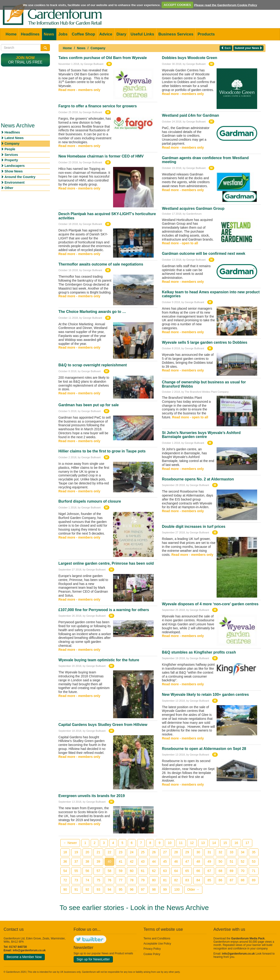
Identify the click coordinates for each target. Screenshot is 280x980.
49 (209, 861)
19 (76, 852)
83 (187, 880)
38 (87, 861)
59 (121, 871)
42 (132, 861)
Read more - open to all (180, 243)
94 (110, 889)
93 (98, 889)
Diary (122, 34)
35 (254, 852)
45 (165, 861)
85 (209, 880)
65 (187, 871)
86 (221, 880)
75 (98, 880)
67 (209, 871)
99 (165, 889)
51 (232, 861)
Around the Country (20, 177)
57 (98, 871)
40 (110, 861)
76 (110, 880)
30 (198, 852)
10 (170, 843)
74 (87, 880)
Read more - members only (80, 90)
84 (198, 880)
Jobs (63, 34)
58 (110, 871)
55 (76, 871)
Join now (25, 58)
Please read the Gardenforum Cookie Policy (226, 5)
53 (254, 861)
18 (65, 852)
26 (154, 852)
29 (187, 852)
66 (198, 871)
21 (98, 852)
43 (143, 861)
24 (132, 852)
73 (76, 880)
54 (65, 871)
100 (177, 889)
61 (143, 871)
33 (232, 852)
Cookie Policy (152, 954)
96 (132, 889)
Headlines (30, 34)
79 (143, 880)
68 (221, 871)
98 (154, 889)
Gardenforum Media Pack (248, 938)
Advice (106, 34)
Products (206, 34)
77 (121, 880)
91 (76, 889)
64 (176, 871)
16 (236, 843)
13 (203, 843)
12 (192, 843)
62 (154, 871)
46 (176, 861)
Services (11, 155)
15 (225, 843)
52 (243, 861)
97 (143, 889)
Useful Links (142, 34)
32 (221, 852)
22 (110, 852)
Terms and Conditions (157, 938)
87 (232, 880)
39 (98, 861)
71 (254, 871)
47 (187, 861)
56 (87, 871)
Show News (14, 171)
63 (165, 871)
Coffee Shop (83, 34)
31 (209, 852)
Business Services (176, 34)
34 (243, 852)
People (10, 149)
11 (181, 843)
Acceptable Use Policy (157, 944)
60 (132, 871)
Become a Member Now (24, 957)
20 (87, 852)
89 (254, 880)
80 (154, 880)
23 (121, 852)
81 (165, 880)
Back (226, 48)
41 (121, 861)
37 (76, 861)
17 (247, 843)
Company (98, 48)
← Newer (70, 843)
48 (198, 861)
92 (87, 889)
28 (176, 852)
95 (121, 889)
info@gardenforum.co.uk (29, 950)
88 (243, 880)
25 (143, 852)
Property (11, 160)
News (49, 34)
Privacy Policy (152, 949)
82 (176, 880)
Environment (15, 182)
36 (65, 861)
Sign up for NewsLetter (93, 959)
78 (132, 880)
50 (221, 861)
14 (214, 843)
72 (65, 880)
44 (154, 861)
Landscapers (15, 166)
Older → (193, 889)
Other (9, 188)
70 (243, 871)
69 (232, 871)
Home (11, 34)
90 (65, 889)
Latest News (14, 138)
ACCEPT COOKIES (177, 5)
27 (165, 852)
